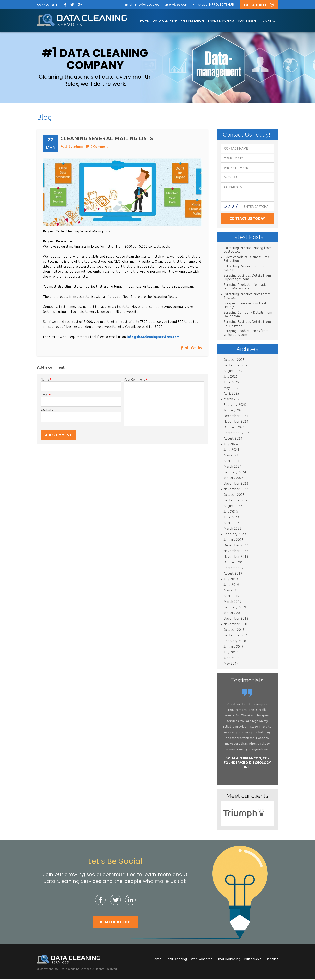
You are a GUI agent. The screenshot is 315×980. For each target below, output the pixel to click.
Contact (270, 21)
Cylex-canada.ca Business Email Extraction (247, 259)
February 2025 (235, 405)
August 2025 (233, 371)
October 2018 (234, 630)
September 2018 (237, 636)
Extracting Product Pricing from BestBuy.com (248, 250)
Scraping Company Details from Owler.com (248, 315)
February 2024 (235, 473)
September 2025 (237, 366)
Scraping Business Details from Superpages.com (247, 278)
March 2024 (233, 467)
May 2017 (231, 664)
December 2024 (236, 416)
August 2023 (233, 506)
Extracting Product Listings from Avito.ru (248, 269)
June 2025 (231, 383)
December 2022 (236, 546)
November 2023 (236, 490)
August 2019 (233, 574)
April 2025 (232, 394)
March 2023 (233, 529)
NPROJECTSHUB (221, 5)
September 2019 (237, 568)
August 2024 (233, 439)
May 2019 (231, 591)
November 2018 (236, 625)
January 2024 (234, 478)
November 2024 (236, 422)
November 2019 (236, 557)
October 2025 (234, 360)
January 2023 (234, 540)
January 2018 (234, 647)
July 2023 (231, 512)
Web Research (192, 21)
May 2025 (231, 388)
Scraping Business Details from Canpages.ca (247, 324)
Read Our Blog (115, 922)
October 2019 (234, 563)
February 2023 (235, 535)
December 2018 (236, 619)
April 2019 (232, 596)
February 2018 (235, 641)
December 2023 (236, 484)
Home (145, 21)
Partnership (248, 21)
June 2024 (231, 450)
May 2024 (231, 456)
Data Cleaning (165, 21)
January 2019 (234, 613)
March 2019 (233, 602)
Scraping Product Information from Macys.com (246, 287)
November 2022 (236, 551)
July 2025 (231, 377)
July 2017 (231, 653)
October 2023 (234, 495)
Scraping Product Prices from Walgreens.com (246, 333)
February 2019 (235, 608)
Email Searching (221, 21)
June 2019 (231, 585)
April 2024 (232, 461)
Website (47, 411)
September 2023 (237, 501)
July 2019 (231, 580)
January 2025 (234, 411)
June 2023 (231, 518)
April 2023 (232, 523)
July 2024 (231, 445)
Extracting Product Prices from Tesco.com (247, 296)
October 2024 (234, 428)
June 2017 (231, 658)
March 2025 (233, 400)
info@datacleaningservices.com (162, 5)
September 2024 (237, 433)
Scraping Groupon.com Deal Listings (245, 306)
